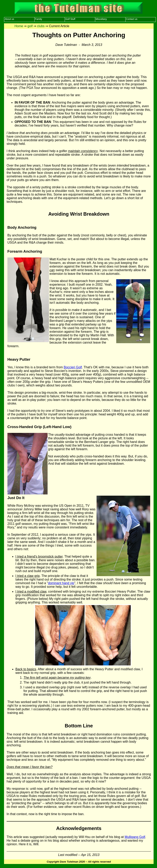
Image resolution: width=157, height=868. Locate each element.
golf (30, 26)
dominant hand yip (61, 583)
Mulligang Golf (135, 837)
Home (19, 26)
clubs (41, 26)
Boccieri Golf (73, 367)
